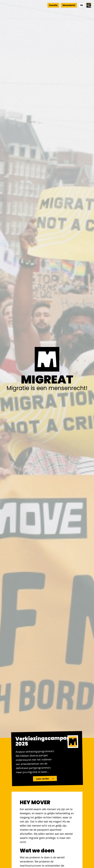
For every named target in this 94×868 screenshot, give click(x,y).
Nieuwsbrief (69, 5)
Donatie (53, 5)
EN (82, 5)
